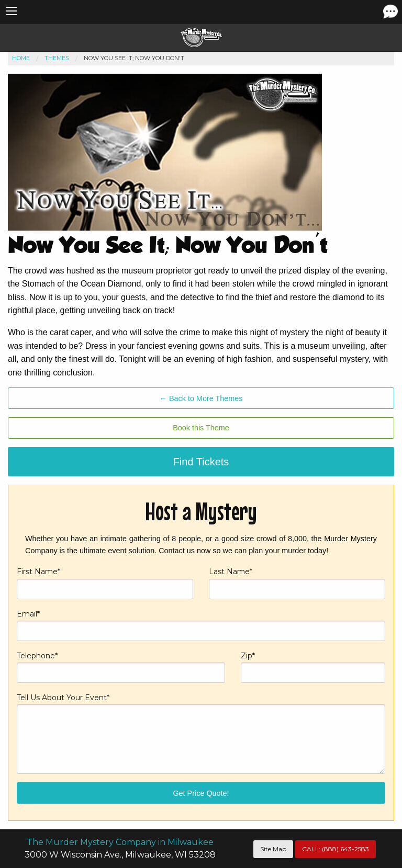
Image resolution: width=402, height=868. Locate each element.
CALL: (336, 849)
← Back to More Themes (201, 398)
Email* (201, 625)
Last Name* (297, 583)
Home (21, 58)
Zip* (313, 667)
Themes (57, 58)
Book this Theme (201, 428)
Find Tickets (201, 462)
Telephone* (121, 667)
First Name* (105, 583)
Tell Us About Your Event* (201, 733)
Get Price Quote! (201, 793)
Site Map (273, 849)
